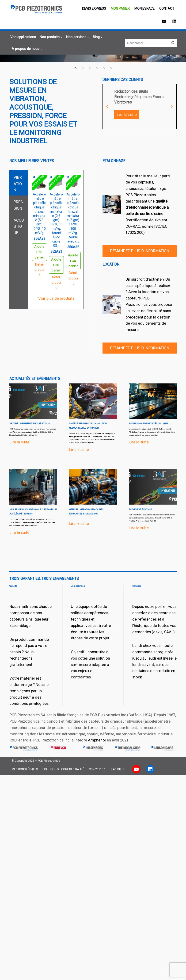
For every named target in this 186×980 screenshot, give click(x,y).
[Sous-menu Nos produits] (50, 37)
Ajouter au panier (39, 252)
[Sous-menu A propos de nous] (26, 49)
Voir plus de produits (56, 298)
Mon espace (144, 8)
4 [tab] (97, 68)
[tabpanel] (140, 103)
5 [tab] (104, 68)
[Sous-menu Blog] (97, 37)
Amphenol (97, 740)
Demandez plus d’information (140, 251)
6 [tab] (111, 68)
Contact (167, 8)
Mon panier (120, 8)
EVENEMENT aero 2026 (140, 510)
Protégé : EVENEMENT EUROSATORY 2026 (30, 424)
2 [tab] (83, 68)
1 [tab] (76, 68)
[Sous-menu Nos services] (77, 37)
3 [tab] (90, 68)
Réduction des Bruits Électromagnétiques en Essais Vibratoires (139, 97)
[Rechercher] (173, 43)
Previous (107, 107)
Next (172, 107)
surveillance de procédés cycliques (148, 424)
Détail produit (39, 270)
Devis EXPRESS (94, 8)
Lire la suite (127, 115)
